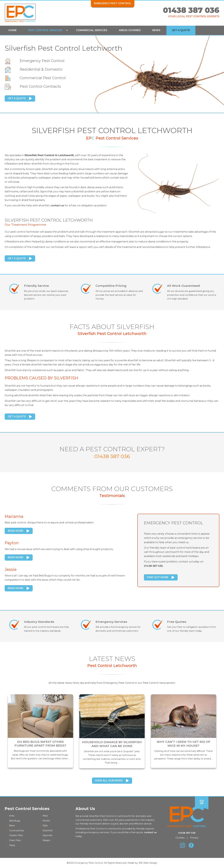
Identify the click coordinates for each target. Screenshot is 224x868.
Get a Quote (181, 30)
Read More (16, 531)
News (156, 30)
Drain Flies (15, 840)
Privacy (194, 838)
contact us (57, 205)
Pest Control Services (45, 30)
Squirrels (47, 835)
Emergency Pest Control (113, 3)
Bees (12, 826)
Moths (46, 821)
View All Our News (109, 781)
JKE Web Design (148, 863)
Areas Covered (130, 30)
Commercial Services (92, 30)
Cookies (180, 838)
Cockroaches (17, 831)
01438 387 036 (191, 10)
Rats (45, 826)
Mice (45, 816)
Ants (12, 816)
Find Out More (158, 577)
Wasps (46, 840)
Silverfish (48, 831)
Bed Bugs (15, 821)
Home (13, 30)
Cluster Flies (16, 835)
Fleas (12, 845)
